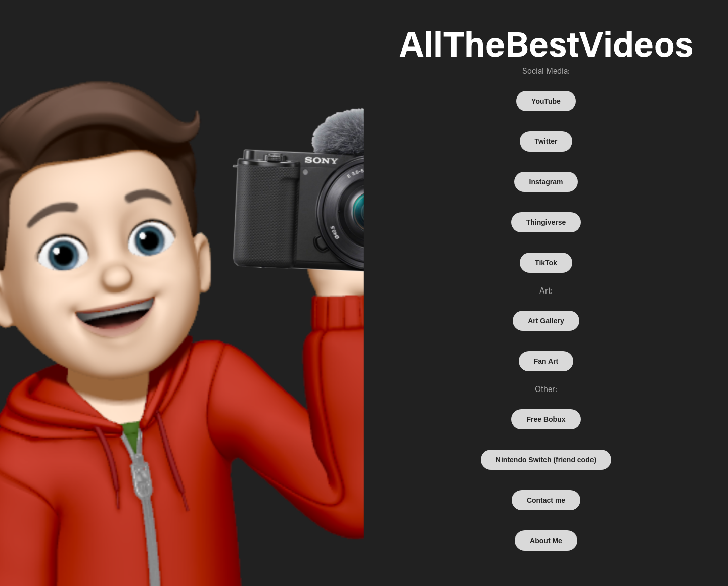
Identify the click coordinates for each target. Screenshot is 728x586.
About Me (546, 541)
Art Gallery (546, 321)
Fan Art (546, 361)
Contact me (546, 500)
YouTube (546, 101)
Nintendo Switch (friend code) (546, 460)
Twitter (546, 141)
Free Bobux (546, 419)
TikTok (546, 263)
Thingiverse (546, 222)
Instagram (546, 182)
